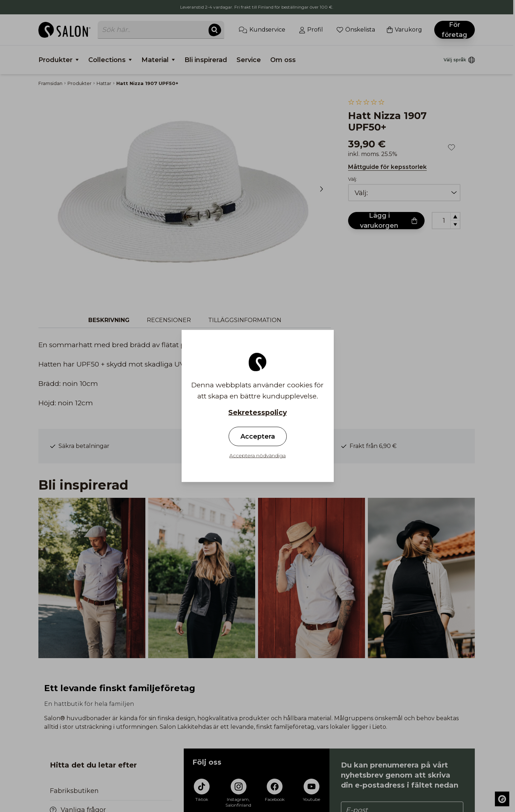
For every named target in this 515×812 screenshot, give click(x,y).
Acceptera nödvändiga (257, 455)
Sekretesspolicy (257, 413)
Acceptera (258, 436)
